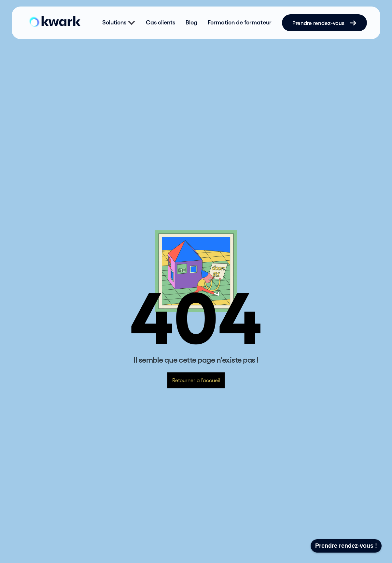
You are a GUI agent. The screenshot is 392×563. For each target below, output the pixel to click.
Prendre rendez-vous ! (346, 546)
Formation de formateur (240, 22)
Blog (191, 22)
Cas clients (161, 22)
